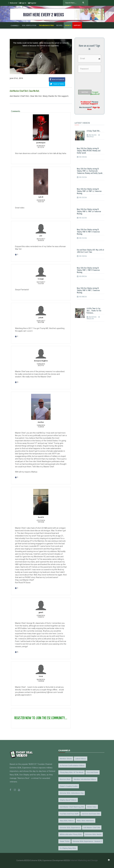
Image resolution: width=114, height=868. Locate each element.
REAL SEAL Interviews (85, 821)
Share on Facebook (57, 80)
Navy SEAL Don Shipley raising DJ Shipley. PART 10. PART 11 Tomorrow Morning (89, 191)
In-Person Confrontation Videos (72, 766)
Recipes (59, 25)
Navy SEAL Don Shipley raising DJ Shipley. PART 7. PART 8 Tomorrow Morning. (88, 270)
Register (32, 3)
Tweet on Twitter (57, 84)
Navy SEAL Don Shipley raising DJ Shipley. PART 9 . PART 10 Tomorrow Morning (89, 212)
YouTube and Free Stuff (69, 814)
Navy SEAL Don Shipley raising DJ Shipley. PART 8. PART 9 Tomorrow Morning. (88, 232)
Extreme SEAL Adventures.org (72, 793)
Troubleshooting (46, 25)
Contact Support (89, 104)
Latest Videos (81, 759)
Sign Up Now (94, 108)
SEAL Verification (29, 25)
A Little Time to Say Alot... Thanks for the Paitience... (94, 311)
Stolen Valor (92, 807)
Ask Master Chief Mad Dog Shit (72, 807)
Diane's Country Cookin (69, 786)
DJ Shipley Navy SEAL (68, 848)
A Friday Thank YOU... (94, 131)
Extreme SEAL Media (93, 834)
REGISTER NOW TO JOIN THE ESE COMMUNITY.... (41, 718)
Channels (15, 26)
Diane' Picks (65, 841)
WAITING (85, 92)
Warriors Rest (65, 779)
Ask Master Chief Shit (92, 828)
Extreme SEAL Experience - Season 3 (87, 841)
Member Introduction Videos (85, 779)
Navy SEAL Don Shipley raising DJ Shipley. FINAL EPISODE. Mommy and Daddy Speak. (89, 151)
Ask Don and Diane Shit (91, 814)
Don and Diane (92, 772)
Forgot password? (95, 93)
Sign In (23, 3)
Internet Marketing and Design (84, 860)
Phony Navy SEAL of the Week (72, 772)
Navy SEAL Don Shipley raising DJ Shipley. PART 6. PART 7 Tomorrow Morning (88, 290)
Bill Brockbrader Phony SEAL (71, 834)
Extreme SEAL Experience (70, 828)
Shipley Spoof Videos (68, 800)
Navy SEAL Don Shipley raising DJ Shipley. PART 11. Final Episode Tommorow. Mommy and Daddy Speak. (90, 171)
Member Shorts (66, 759)
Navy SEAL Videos (67, 821)
